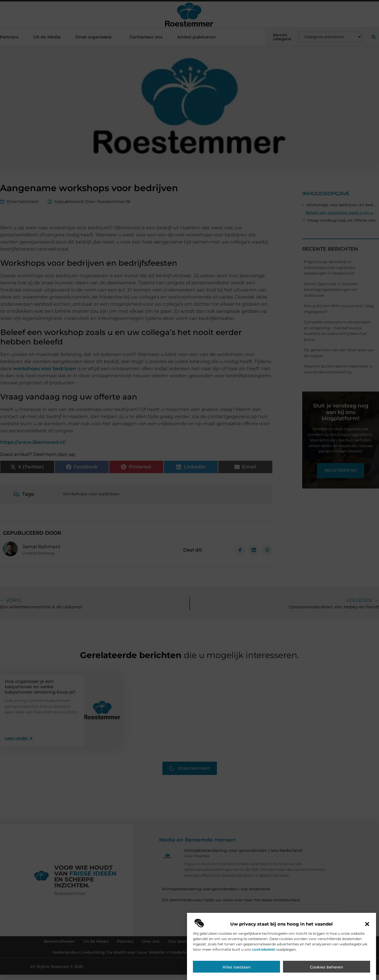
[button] (367, 950)
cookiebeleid (263, 975)
